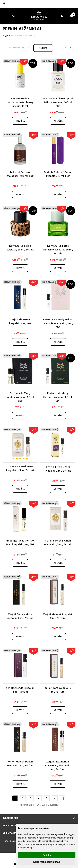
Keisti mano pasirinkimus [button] (47, 862)
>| (63, 798)
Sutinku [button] (47, 855)
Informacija (10, 818)
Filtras (43, 48)
